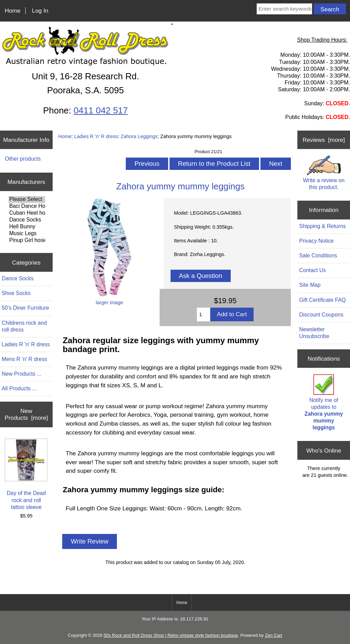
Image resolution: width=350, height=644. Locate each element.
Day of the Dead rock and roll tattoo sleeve (26, 474)
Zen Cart (273, 635)
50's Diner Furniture (25, 308)
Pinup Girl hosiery (27, 241)
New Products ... (22, 374)
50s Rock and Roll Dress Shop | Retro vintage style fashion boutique (171, 635)
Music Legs (27, 234)
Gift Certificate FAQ (322, 300)
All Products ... (19, 388)
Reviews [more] (324, 140)
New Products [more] (26, 414)
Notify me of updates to (324, 402)
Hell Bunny (27, 227)
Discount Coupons (321, 315)
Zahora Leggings (139, 136)
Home (13, 11)
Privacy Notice (316, 241)
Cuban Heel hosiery (27, 213)
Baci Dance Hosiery (27, 206)
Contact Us (312, 270)
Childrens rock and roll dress (24, 326)
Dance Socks (27, 220)
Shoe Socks (16, 293)
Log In (40, 11)
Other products (23, 159)
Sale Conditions (318, 256)
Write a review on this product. (324, 173)
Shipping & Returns (322, 226)
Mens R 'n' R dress (24, 359)
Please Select (27, 200)
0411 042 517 (100, 110)
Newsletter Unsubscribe (314, 333)
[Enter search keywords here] (284, 9)
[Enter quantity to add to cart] (204, 314)
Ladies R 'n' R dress (96, 136)
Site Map (310, 285)
